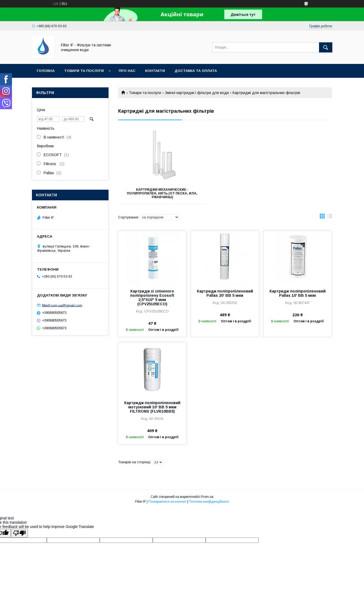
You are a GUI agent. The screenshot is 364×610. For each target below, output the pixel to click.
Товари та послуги (84, 71)
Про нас (127, 71)
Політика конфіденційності (209, 502)
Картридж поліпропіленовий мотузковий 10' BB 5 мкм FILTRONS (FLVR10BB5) (152, 407)
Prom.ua (207, 497)
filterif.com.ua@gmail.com (62, 305)
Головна (46, 71)
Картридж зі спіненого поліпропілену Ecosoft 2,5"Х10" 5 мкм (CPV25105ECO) (152, 298)
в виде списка (330, 217)
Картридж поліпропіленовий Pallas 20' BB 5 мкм (225, 293)
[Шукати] (326, 47)
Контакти (155, 71)
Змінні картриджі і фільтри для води (197, 93)
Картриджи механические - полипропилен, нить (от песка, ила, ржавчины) (152, 193)
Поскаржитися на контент (167, 502)
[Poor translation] (19, 533)
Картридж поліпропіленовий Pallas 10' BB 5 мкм (298, 293)
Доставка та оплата (196, 71)
